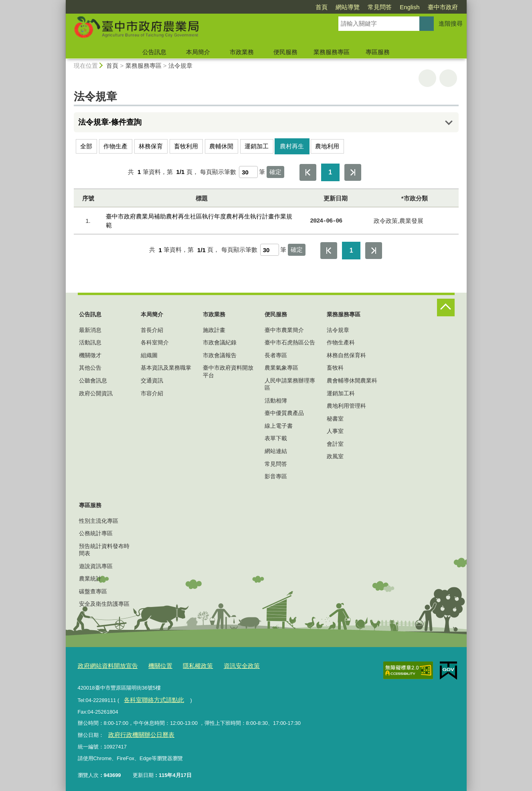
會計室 (335, 444)
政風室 (335, 456)
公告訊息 (154, 52)
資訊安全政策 (224, 665)
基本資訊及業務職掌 (166, 368)
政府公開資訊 (96, 393)
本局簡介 (198, 52)
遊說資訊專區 (96, 566)
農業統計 (90, 579)
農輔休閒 (221, 146)
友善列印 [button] (427, 78)
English (410, 7)
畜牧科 (335, 368)
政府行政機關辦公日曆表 (137, 731)
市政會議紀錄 (220, 342)
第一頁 (308, 172)
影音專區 (276, 476)
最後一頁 (353, 172)
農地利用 (327, 146)
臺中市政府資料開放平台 (228, 371)
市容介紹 (152, 393)
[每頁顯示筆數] (248, 172)
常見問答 (380, 7)
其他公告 (90, 368)
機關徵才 (90, 355)
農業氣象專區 (281, 368)
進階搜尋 (451, 23)
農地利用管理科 (346, 406)
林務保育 (151, 146)
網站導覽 (348, 7)
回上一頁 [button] (448, 78)
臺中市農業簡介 (284, 330)
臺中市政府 (443, 7)
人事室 (335, 431)
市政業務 (242, 52)
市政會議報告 (220, 355)
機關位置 (151, 665)
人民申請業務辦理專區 (290, 384)
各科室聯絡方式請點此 (150, 697)
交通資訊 (152, 380)
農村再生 (292, 146)
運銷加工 (257, 146)
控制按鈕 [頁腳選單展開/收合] (446, 307)
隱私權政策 (185, 665)
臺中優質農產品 (284, 413)
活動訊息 (90, 342)
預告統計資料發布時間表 (104, 550)
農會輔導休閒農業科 (352, 380)
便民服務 (285, 52)
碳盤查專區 (93, 591)
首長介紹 (152, 330)
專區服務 (378, 52)
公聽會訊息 (93, 380)
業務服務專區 (332, 52)
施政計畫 (214, 330)
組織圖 (149, 355)
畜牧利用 (186, 146)
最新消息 (90, 330)
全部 (86, 146)
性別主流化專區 (99, 521)
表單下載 (276, 438)
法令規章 (180, 66)
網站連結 (276, 451)
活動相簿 (276, 401)
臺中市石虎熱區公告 (290, 342)
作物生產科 (341, 342)
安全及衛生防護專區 (104, 604)
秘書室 (335, 419)
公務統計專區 (96, 533)
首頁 (322, 7)
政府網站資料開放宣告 (104, 665)
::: (62, 3)
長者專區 (276, 355)
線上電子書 (279, 426)
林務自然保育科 (346, 355)
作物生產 (115, 146)
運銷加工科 (341, 393)
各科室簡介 (155, 342)
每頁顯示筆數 (218, 172)
